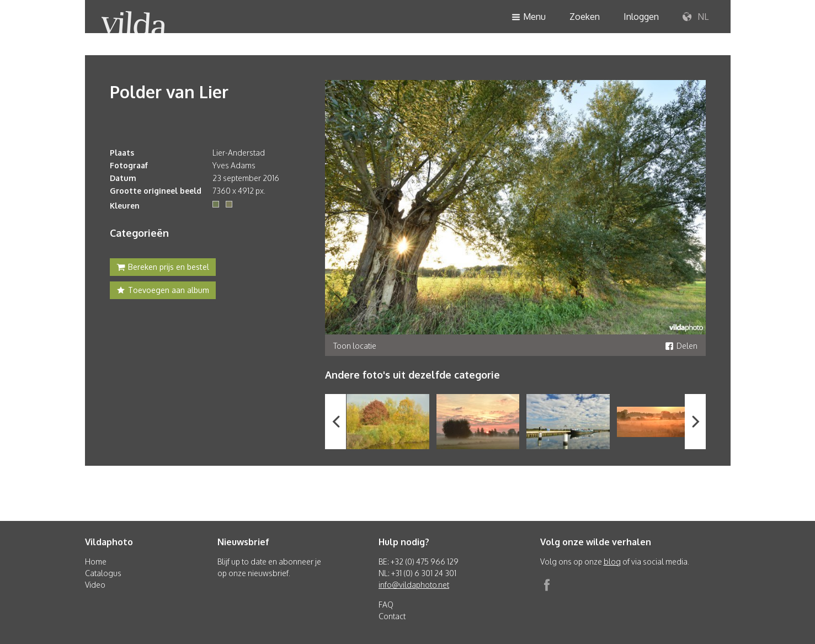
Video (95, 585)
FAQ (386, 605)
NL (696, 17)
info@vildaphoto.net (414, 585)
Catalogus (103, 573)
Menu (529, 17)
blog (612, 561)
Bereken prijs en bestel (163, 268)
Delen (681, 346)
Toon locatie (355, 346)
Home (96, 561)
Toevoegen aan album (163, 291)
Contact (392, 616)
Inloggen (641, 17)
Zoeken (585, 17)
